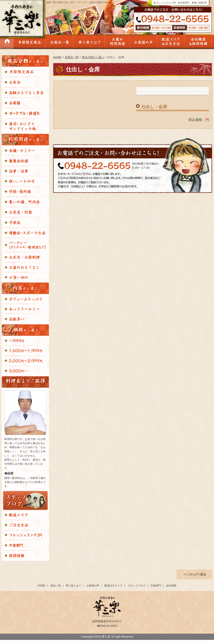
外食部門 (156, 586)
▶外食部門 (184, 3)
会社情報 (171, 586)
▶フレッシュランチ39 (165, 3)
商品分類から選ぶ (93, 57)
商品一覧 (56, 586)
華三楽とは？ (73, 586)
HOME (57, 57)
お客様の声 (93, 586)
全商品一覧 (72, 57)
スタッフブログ (137, 586)
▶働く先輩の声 (199, 3)
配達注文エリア (113, 586)
